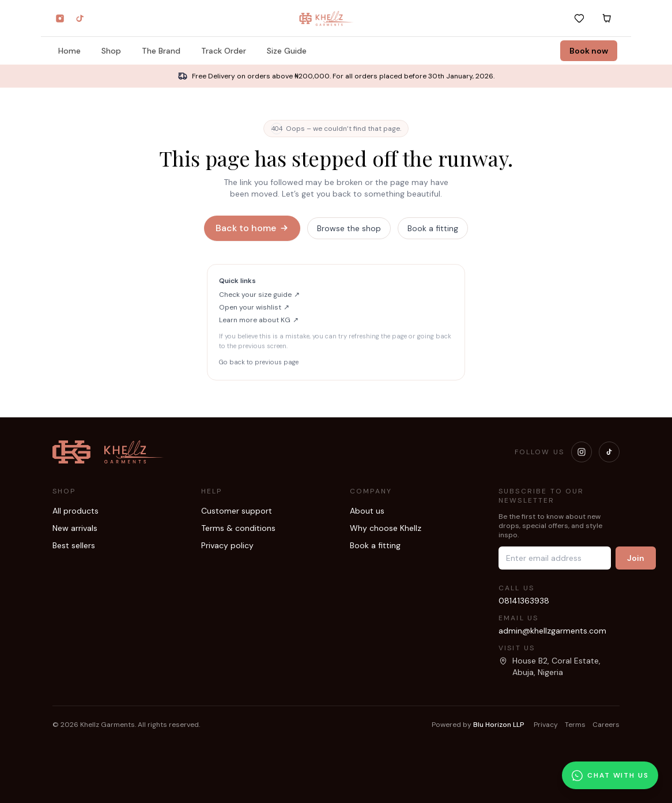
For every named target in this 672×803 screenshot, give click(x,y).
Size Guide (287, 52)
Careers (606, 725)
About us (367, 511)
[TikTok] (80, 18)
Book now (589, 51)
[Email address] (555, 558)
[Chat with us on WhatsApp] (610, 775)
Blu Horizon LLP (499, 725)
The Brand (161, 52)
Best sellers (74, 545)
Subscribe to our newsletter (541, 496)
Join (636, 558)
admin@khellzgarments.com (552, 631)
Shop (111, 52)
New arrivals (75, 528)
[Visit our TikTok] (609, 452)
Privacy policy (227, 545)
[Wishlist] (579, 18)
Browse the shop (349, 228)
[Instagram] (60, 18)
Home (69, 52)
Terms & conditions (238, 528)
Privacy (546, 725)
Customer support (237, 511)
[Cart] (607, 18)
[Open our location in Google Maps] (559, 666)
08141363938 (524, 601)
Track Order (224, 52)
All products (75, 511)
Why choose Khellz (386, 528)
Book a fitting (433, 228)
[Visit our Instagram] (582, 452)
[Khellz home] (327, 18)
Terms (575, 725)
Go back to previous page (259, 362)
